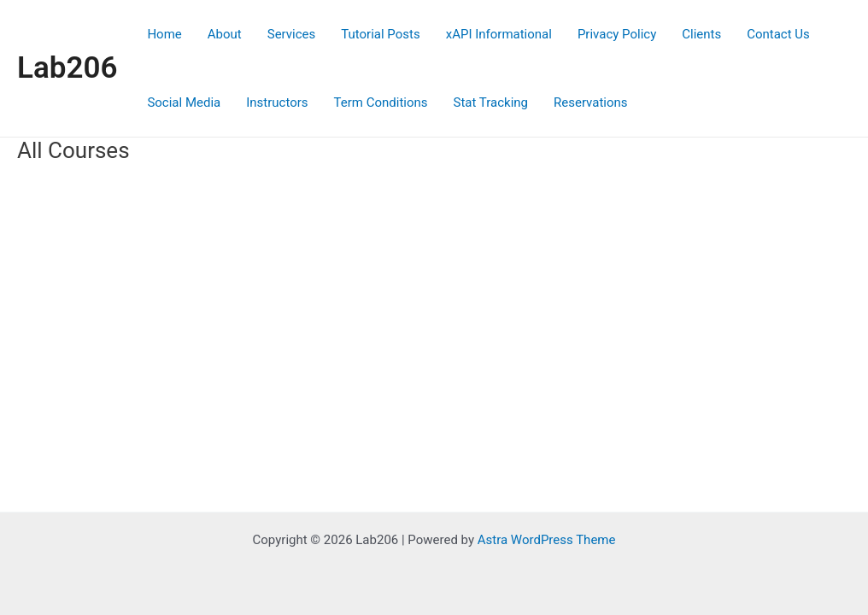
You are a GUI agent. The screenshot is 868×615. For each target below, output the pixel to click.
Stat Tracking (491, 102)
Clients (701, 34)
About (225, 34)
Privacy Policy (617, 34)
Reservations (591, 102)
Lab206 (67, 68)
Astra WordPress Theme (547, 540)
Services (292, 34)
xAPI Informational (499, 34)
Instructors (277, 102)
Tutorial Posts (380, 34)
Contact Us (778, 34)
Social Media (184, 102)
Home (164, 34)
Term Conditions (381, 102)
